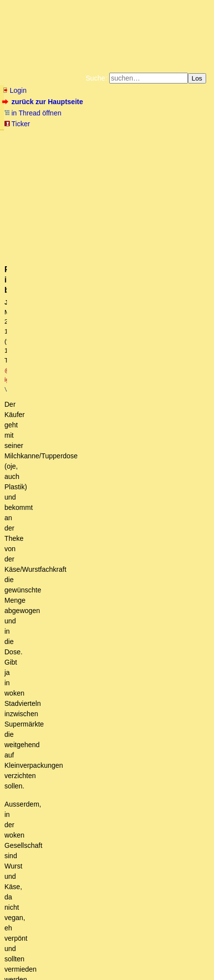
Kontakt (88, 958)
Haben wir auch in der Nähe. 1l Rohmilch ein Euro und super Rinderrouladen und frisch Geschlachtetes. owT (123, 605)
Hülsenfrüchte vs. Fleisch (81, 623)
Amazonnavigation (120, 160)
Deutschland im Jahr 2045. (65, 790)
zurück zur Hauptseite (44, 102)
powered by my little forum (21, 973)
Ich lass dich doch (82, 781)
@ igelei (171, 203)
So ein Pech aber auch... (86, 660)
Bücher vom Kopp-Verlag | (77, 144)
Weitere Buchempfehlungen (44, 160)
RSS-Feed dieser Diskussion (168, 439)
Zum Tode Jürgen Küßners (144, 137)
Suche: (96, 78)
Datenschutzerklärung (145, 144)
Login (14, 90)
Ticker (17, 124)
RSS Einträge (22, 958)
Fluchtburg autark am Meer (67, 137)
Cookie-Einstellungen (178, 160)
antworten (30, 419)
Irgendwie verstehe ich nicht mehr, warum (112, 762)
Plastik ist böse (56, 540)
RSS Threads (58, 958)
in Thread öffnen (33, 113)
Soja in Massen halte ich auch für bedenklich (124, 679)
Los (197, 78)
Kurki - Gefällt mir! (76, 651)
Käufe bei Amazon (160, 152)
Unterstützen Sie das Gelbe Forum (71, 152)
